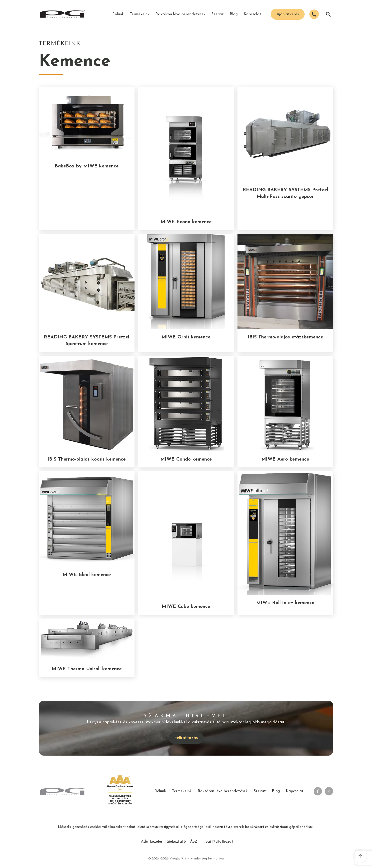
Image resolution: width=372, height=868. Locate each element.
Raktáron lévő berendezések (180, 14)
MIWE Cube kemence (186, 607)
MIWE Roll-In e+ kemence (285, 603)
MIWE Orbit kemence (186, 337)
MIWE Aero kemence (285, 459)
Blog (234, 14)
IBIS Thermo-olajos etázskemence (285, 337)
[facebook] (318, 791)
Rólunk (118, 14)
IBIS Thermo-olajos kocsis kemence (87, 459)
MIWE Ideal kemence (87, 575)
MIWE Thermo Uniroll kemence (87, 669)
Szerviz (218, 14)
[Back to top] (360, 856)
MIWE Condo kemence (186, 459)
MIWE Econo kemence (186, 222)
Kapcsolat (252, 14)
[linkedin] (329, 791)
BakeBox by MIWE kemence (87, 166)
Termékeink (140, 14)
